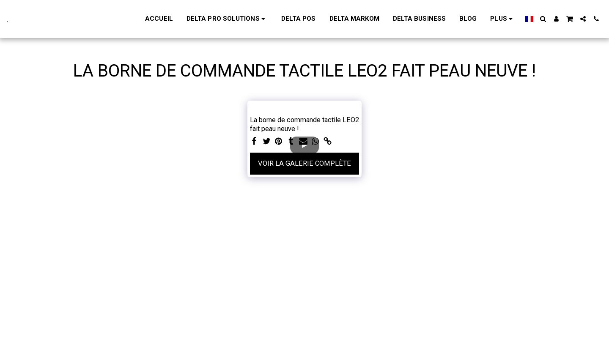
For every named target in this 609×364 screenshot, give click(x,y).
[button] (543, 19)
